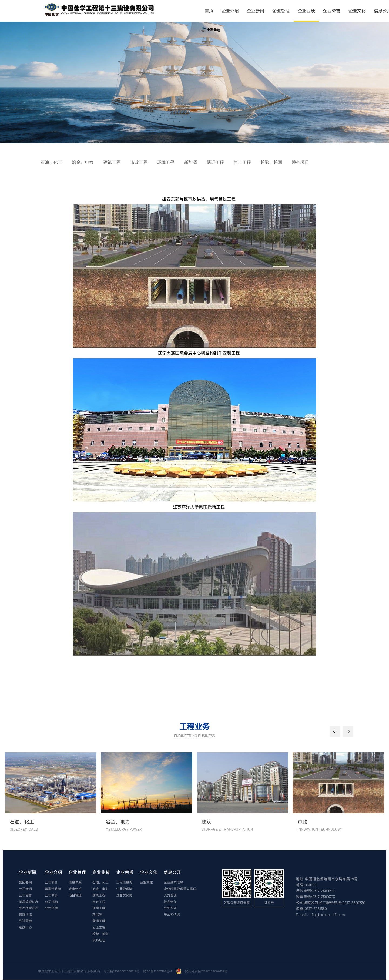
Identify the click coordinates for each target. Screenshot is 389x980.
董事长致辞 (53, 889)
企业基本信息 (173, 882)
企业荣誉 (332, 11)
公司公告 (25, 895)
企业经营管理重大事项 (180, 889)
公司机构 (51, 902)
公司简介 (51, 882)
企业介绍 (230, 11)
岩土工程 (99, 928)
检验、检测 (100, 934)
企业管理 (281, 11)
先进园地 (25, 921)
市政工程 (99, 902)
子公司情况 (172, 915)
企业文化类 (124, 895)
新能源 (97, 915)
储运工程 (99, 921)
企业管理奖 (124, 889)
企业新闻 (256, 11)
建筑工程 (99, 895)
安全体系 (75, 889)
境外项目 (99, 941)
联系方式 (170, 908)
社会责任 (170, 902)
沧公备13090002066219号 (121, 971)
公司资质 (51, 908)
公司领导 (51, 895)
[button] (335, 731)
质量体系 (75, 882)
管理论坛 (25, 915)
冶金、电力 (100, 889)
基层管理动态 (29, 902)
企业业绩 (306, 11)
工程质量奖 (124, 882)
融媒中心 (25, 928)
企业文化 (357, 11)
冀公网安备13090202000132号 (207, 971)
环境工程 (99, 908)
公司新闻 (25, 889)
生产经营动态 (29, 908)
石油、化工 (100, 882)
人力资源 (170, 895)
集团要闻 (25, 882)
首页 (209, 11)
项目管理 (75, 895)
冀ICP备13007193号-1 (158, 971)
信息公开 (172, 872)
